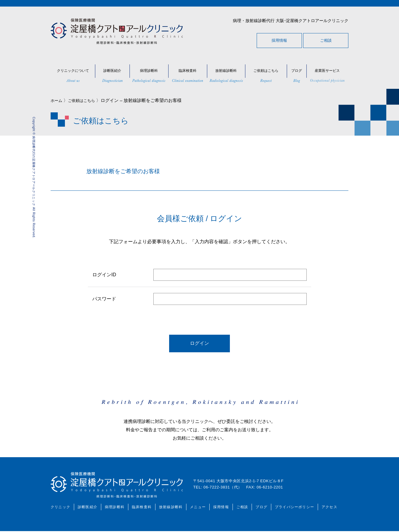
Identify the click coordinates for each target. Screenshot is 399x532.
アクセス (329, 508)
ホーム (57, 100)
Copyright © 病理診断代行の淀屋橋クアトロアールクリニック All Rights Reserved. (34, 178)
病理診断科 (115, 508)
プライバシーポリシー (294, 508)
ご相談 (326, 40)
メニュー (198, 508)
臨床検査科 (142, 508)
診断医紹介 (88, 508)
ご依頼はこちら (85, 100)
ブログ (261, 508)
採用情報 (279, 40)
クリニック (60, 508)
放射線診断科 (171, 508)
